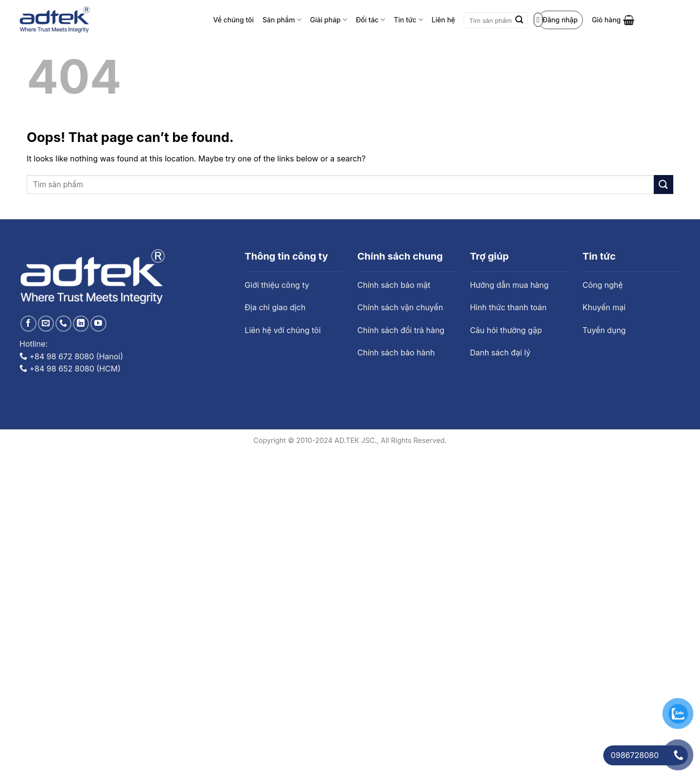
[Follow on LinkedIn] (81, 324)
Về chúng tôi (234, 20)
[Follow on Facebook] (28, 324)
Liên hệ (443, 20)
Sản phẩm (282, 20)
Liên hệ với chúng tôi (282, 330)
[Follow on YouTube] (98, 324)
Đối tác (370, 20)
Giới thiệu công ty (277, 285)
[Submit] (519, 20)
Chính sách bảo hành (396, 353)
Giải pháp (329, 20)
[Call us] (63, 324)
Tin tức (408, 20)
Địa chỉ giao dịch (275, 307)
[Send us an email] (46, 324)
